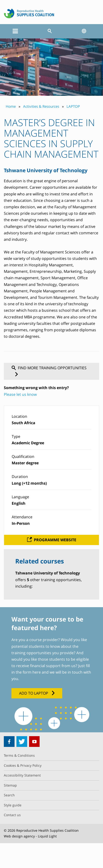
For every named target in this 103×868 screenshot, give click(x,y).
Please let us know (20, 394)
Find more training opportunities (52, 368)
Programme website (55, 540)
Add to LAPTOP (34, 693)
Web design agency (19, 836)
